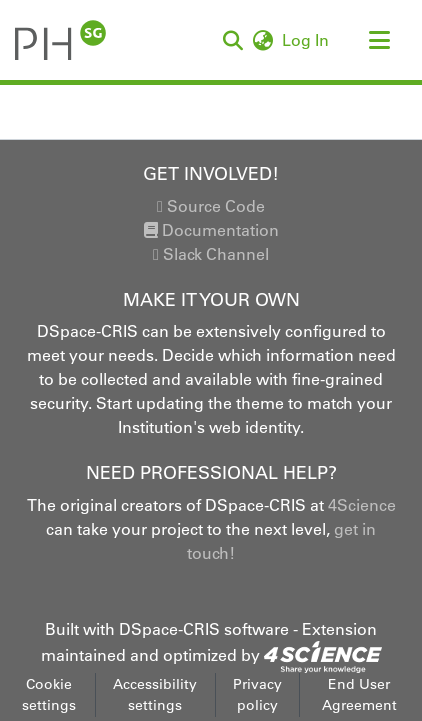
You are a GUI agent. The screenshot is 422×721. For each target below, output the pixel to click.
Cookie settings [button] (49, 694)
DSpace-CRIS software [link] (204, 629)
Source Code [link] (211, 206)
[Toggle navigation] (379, 40)
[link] (323, 655)
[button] (60, 40)
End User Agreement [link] (359, 694)
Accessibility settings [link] (155, 694)
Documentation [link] (211, 230)
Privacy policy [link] (257, 694)
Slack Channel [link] (211, 254)
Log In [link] (306, 40)
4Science (362, 505)
